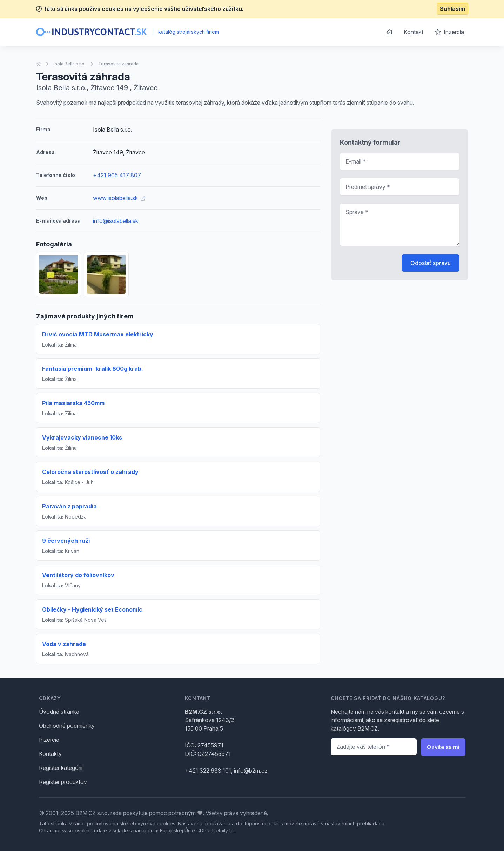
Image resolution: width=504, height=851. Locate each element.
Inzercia (449, 32)
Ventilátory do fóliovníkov (78, 575)
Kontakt (414, 32)
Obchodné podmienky (67, 726)
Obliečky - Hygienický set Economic (92, 609)
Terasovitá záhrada (118, 64)
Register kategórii (61, 768)
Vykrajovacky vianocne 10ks (82, 437)
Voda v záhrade (64, 644)
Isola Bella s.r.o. (70, 64)
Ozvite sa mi (443, 747)
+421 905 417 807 (117, 175)
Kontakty (50, 754)
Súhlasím (452, 9)
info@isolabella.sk (116, 221)
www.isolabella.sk (119, 198)
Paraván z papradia (69, 506)
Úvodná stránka (59, 712)
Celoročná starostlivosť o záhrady (90, 472)
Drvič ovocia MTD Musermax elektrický (98, 334)
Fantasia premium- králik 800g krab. (93, 369)
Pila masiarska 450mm (73, 403)
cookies (166, 823)
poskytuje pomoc (145, 813)
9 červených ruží (66, 541)
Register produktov (63, 782)
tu (231, 830)
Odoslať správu (431, 263)
